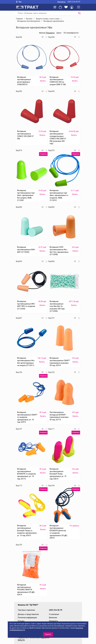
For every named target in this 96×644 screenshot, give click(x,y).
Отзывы (21, 621)
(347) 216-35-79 (74, 2)
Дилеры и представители (28, 614)
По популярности (71, 33)
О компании (54, 614)
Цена (59, 33)
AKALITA (21, 640)
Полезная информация (27, 618)
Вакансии (53, 618)
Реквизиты (54, 621)
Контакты (61, 2)
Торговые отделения (26, 610)
